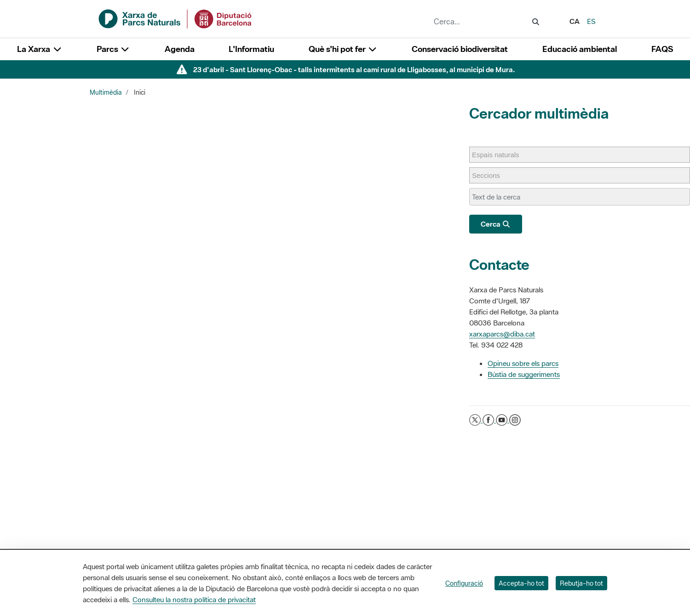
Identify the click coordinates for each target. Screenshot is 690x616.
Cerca (496, 224)
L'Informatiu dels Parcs (444, 523)
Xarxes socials (534, 535)
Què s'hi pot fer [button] (343, 49)
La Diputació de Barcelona (347, 523)
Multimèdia (106, 92)
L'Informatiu (251, 49)
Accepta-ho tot (521, 583)
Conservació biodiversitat (460, 49)
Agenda (180, 49)
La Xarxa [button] (40, 49)
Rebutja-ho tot (581, 583)
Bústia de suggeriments (524, 374)
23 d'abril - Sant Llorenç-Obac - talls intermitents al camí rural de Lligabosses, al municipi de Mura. (354, 69)
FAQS (662, 49)
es (591, 21)
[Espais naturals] (500, 155)
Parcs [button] (113, 49)
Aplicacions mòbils (540, 546)
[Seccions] (491, 175)
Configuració (464, 583)
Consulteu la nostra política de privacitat (194, 599)
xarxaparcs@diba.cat (502, 334)
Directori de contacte (544, 523)
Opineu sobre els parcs (523, 363)
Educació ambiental (580, 49)
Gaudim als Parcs (437, 535)
